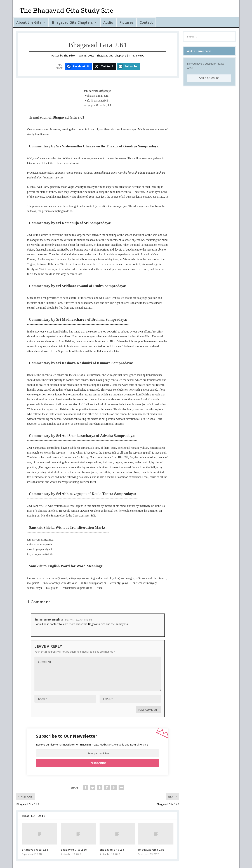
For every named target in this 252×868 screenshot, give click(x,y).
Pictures (126, 22)
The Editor (70, 56)
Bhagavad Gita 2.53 (151, 850)
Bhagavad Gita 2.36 (74, 850)
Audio (108, 22)
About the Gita (29, 22)
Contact (146, 22)
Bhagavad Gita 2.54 (35, 850)
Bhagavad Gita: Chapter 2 (111, 56)
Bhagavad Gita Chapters (72, 22)
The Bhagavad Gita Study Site (66, 10)
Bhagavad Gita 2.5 (112, 850)
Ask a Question (209, 78)
